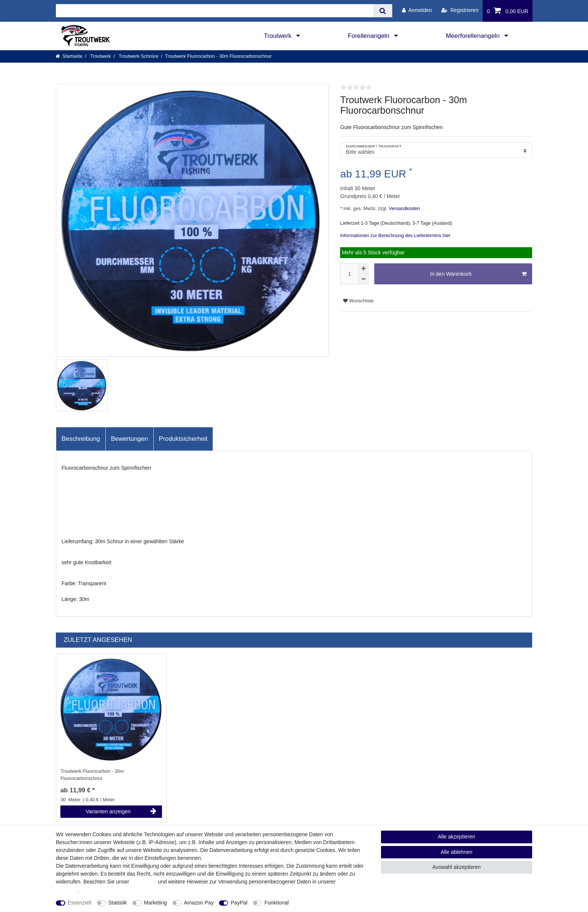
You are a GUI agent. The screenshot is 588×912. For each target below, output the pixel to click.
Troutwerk (278, 36)
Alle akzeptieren (457, 837)
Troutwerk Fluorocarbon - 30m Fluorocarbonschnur (92, 775)
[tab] (81, 439)
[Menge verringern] (363, 279)
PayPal (239, 903)
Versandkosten (404, 209)
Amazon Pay (199, 903)
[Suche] (383, 11)
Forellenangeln (369, 36)
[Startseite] (69, 56)
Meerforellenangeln (474, 36)
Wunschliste (358, 301)
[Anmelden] (417, 10)
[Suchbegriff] (214, 11)
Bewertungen (130, 439)
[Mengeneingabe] (349, 274)
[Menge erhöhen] (363, 269)
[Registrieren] (460, 10)
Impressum (143, 882)
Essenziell (80, 903)
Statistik (118, 903)
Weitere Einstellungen (321, 903)
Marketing (155, 903)
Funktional (277, 903)
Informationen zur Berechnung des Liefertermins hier (395, 236)
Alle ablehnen (457, 852)
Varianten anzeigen (121, 811)
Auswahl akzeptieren (457, 867)
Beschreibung (81, 439)
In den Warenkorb (478, 274)
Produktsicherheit (183, 439)
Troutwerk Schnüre (138, 56)
